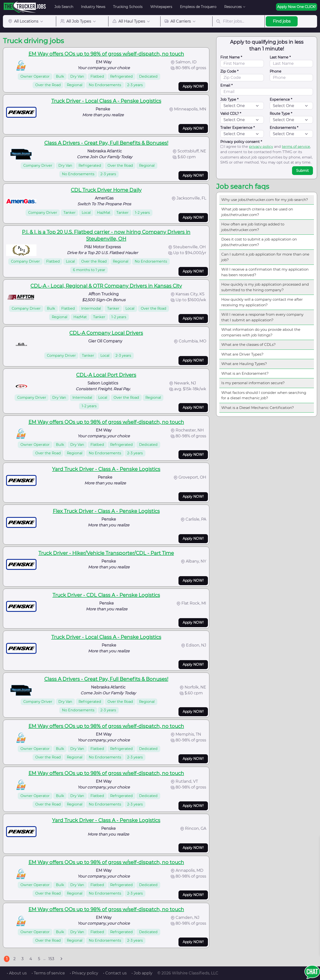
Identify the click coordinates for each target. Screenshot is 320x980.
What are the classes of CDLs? (249, 345)
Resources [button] (233, 7)
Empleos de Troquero (198, 7)
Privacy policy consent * (241, 142)
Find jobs (282, 21)
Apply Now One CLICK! (297, 7)
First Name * (231, 57)
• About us (17, 973)
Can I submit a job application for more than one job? (265, 257)
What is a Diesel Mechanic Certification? (258, 408)
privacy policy (261, 147)
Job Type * (229, 100)
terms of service (296, 147)
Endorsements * (284, 128)
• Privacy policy (84, 973)
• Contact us (115, 973)
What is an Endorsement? (245, 373)
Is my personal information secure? (253, 383)
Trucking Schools (128, 7)
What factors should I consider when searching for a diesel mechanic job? (264, 395)
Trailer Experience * (238, 128)
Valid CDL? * (231, 114)
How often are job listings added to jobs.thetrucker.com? (253, 227)
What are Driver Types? (242, 354)
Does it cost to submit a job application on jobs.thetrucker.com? (259, 242)
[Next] (61, 959)
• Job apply (142, 973)
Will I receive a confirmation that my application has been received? (265, 272)
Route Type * (281, 114)
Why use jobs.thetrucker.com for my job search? (265, 200)
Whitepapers (161, 7)
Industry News (93, 7)
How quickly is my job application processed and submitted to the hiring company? (265, 287)
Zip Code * (229, 71)
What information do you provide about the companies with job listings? (261, 332)
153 (51, 959)
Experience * (281, 100)
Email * (227, 85)
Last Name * (280, 57)
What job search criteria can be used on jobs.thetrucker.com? (257, 212)
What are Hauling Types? (244, 364)
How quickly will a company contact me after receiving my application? (262, 302)
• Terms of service (48, 973)
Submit (302, 171)
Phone (276, 71)
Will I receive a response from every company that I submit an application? (262, 317)
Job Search (64, 7)
